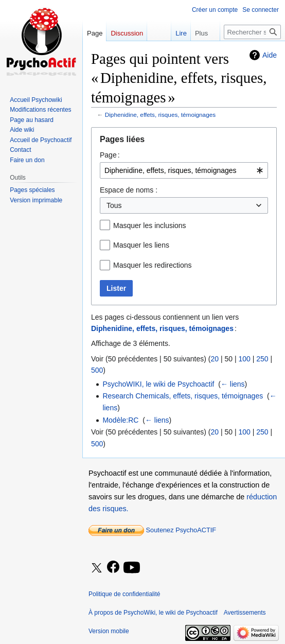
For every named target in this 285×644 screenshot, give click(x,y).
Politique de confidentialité (124, 594)
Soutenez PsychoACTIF (152, 530)
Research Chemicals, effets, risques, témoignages (183, 396)
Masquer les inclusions (150, 225)
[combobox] (184, 170)
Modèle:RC (120, 420)
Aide (270, 55)
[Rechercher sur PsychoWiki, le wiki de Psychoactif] (252, 32)
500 (97, 370)
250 (262, 359)
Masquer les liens (141, 245)
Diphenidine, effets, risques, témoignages (160, 115)
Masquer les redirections (153, 265)
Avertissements (245, 613)
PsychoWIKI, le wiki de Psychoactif (158, 384)
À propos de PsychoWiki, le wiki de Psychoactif (153, 613)
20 (215, 359)
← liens (233, 384)
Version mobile (109, 631)
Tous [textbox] (114, 205)
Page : (110, 155)
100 (244, 359)
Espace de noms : (129, 190)
